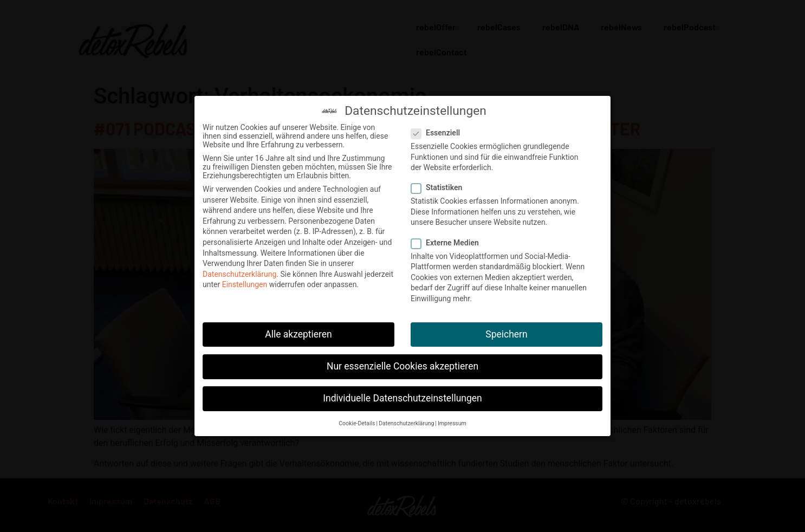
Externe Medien (448, 240)
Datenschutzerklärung (239, 271)
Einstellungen (245, 282)
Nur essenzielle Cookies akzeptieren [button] (402, 364)
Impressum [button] (452, 421)
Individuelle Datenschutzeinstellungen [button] (402, 395)
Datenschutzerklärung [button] (406, 421)
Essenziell (439, 130)
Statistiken (440, 185)
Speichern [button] (506, 332)
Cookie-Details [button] (357, 421)
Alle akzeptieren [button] (298, 332)
